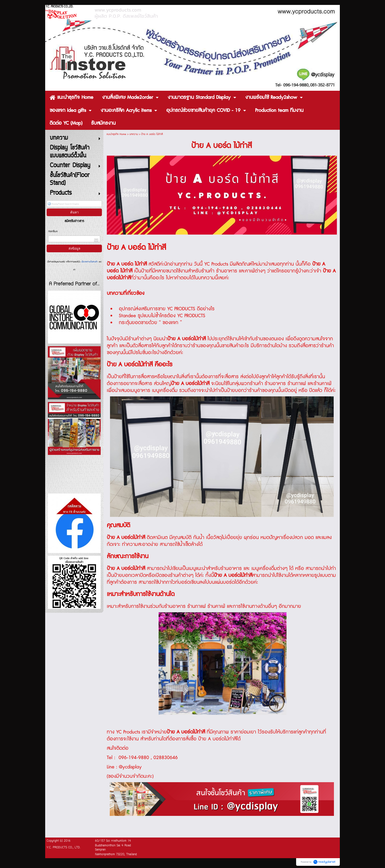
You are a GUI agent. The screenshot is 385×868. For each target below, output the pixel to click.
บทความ (134, 134)
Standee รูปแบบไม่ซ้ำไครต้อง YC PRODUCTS (162, 316)
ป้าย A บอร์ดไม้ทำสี (186, 732)
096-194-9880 (133, 758)
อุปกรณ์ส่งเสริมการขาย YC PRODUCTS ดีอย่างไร (167, 309)
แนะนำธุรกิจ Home (116, 134)
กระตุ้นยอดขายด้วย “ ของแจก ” (150, 323)
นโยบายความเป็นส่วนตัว (89, 262)
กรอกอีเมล (53, 232)
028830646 (166, 758)
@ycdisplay (130, 767)
